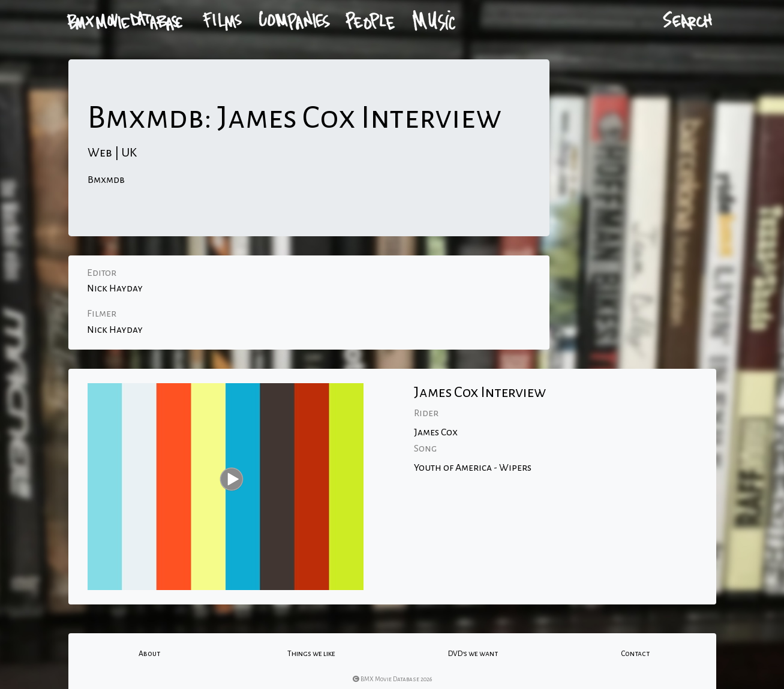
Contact (635, 654)
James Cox (436, 432)
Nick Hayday (115, 288)
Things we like (311, 654)
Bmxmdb (106, 180)
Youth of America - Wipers (473, 468)
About (149, 654)
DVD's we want (473, 654)
